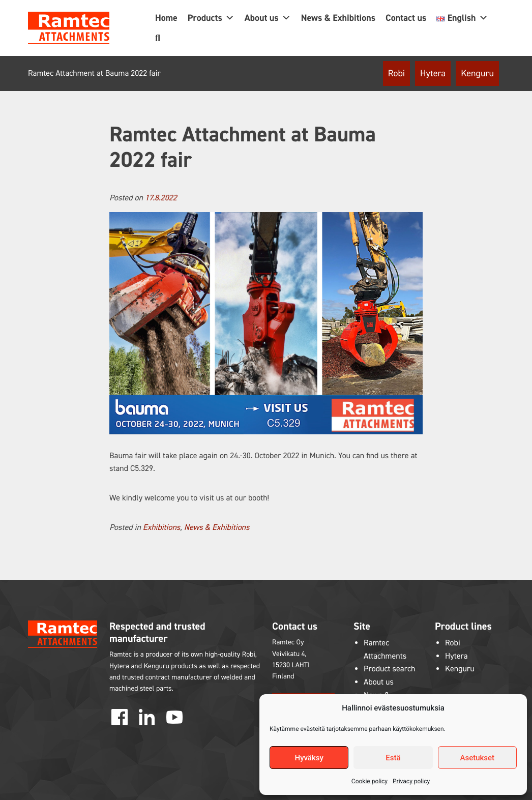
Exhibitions (161, 528)
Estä (393, 758)
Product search (390, 669)
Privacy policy (411, 781)
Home (166, 18)
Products (211, 18)
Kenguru (477, 73)
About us (268, 18)
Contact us (406, 18)
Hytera (433, 73)
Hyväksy (309, 758)
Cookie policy (370, 781)
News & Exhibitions (338, 18)
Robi (396, 73)
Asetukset (478, 758)
